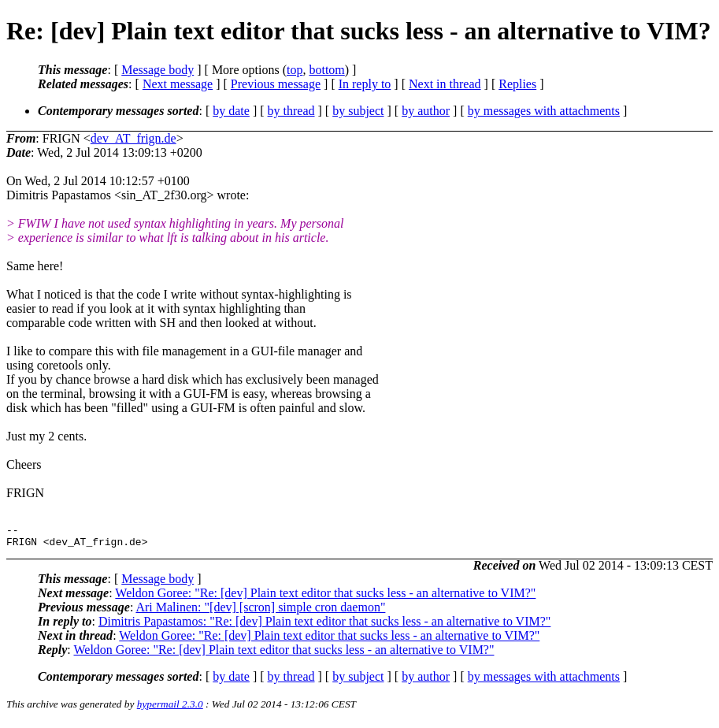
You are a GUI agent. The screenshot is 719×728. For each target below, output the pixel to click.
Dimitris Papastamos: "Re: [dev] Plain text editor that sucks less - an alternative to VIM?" (324, 626)
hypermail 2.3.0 (170, 709)
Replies (517, 84)
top (295, 70)
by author (426, 111)
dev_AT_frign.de (133, 138)
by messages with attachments (544, 111)
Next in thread (445, 84)
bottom (326, 70)
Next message (178, 84)
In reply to (365, 84)
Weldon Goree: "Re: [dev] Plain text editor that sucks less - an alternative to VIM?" (325, 598)
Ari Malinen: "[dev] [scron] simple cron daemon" (260, 612)
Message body (158, 70)
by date (231, 111)
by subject (358, 111)
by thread (291, 111)
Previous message (276, 84)
